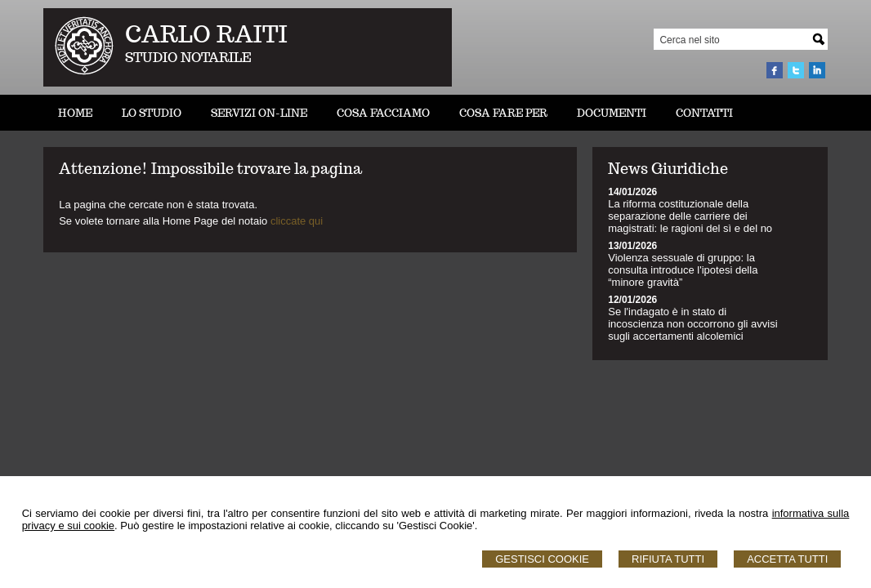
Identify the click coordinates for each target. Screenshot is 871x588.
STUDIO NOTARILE (188, 58)
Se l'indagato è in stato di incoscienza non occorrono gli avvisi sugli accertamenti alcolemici (692, 324)
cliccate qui (297, 221)
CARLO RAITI (206, 34)
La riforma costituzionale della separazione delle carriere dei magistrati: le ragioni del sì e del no (690, 216)
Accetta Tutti (787, 559)
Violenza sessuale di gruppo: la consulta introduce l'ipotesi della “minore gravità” (683, 270)
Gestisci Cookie (542, 559)
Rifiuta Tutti (668, 559)
